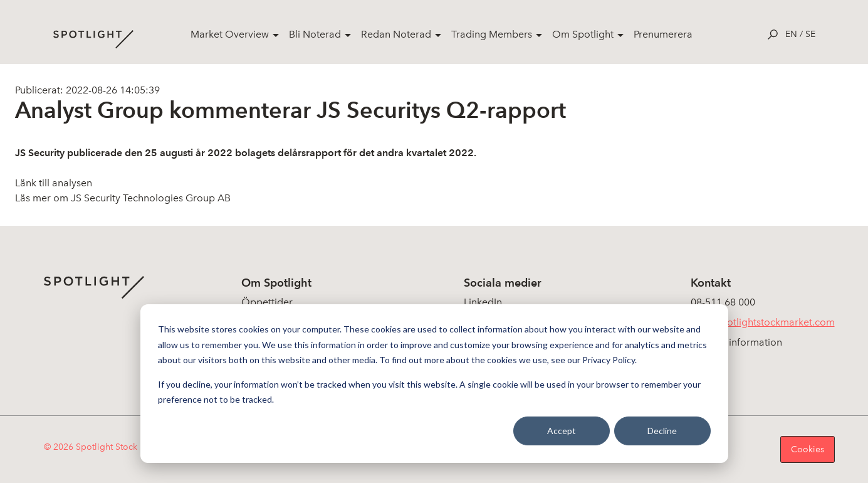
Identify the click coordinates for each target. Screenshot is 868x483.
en (791, 34)
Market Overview (230, 34)
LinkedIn (483, 302)
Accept (562, 431)
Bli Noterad (315, 34)
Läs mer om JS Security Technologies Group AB (123, 198)
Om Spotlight (583, 34)
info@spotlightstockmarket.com (763, 322)
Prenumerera (663, 34)
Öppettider (267, 302)
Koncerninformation (736, 342)
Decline (662, 431)
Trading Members (492, 34)
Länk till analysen (54, 183)
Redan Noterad (396, 34)
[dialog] (434, 384)
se (810, 34)
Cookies (808, 449)
